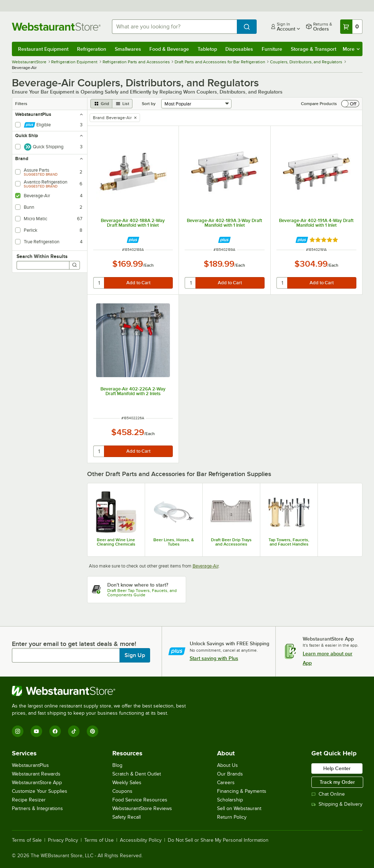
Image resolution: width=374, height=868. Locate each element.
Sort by (149, 104)
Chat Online (328, 794)
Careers (226, 783)
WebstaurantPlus (30, 765)
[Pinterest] (93, 731)
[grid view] (101, 104)
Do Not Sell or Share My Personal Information (218, 840)
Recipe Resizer (29, 800)
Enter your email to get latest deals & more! (74, 644)
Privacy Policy (63, 840)
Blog (117, 765)
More (351, 49)
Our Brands (230, 774)
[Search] (75, 265)
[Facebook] (55, 731)
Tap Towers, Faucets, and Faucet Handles (289, 542)
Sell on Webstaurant (239, 808)
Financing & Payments (242, 791)
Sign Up (135, 655)
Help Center (337, 768)
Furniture (272, 49)
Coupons (122, 791)
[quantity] (99, 283)
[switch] (350, 104)
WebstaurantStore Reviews (142, 808)
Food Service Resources (140, 800)
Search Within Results (42, 256)
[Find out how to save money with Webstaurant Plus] (133, 240)
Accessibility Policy (141, 840)
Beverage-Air (206, 566)
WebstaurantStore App (37, 783)
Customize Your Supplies (40, 791)
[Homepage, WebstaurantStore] (56, 27)
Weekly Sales (127, 783)
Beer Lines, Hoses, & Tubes (174, 542)
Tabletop (207, 49)
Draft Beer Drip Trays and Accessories (231, 542)
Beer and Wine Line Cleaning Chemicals (116, 542)
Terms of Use (99, 840)
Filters (21, 104)
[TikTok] (74, 731)
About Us (227, 765)
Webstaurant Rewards (36, 774)
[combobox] (174, 27)
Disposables (239, 49)
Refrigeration (92, 49)
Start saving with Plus (214, 658)
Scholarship (230, 800)
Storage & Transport (314, 49)
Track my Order (337, 782)
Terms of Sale (27, 840)
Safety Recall (127, 817)
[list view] (122, 104)
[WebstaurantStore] (102, 691)
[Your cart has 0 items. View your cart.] (351, 27)
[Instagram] (18, 731)
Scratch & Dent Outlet (137, 774)
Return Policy (232, 817)
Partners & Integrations (37, 808)
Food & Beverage (169, 49)
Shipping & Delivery (337, 804)
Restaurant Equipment (43, 49)
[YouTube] (36, 731)
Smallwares (128, 49)
